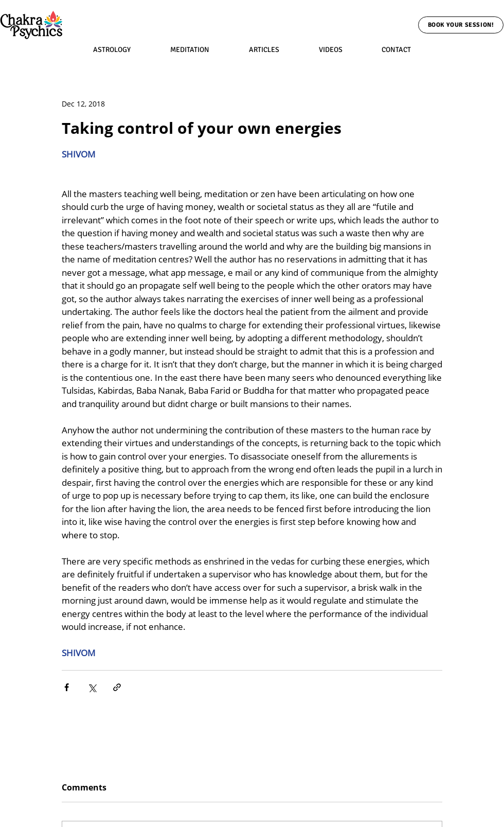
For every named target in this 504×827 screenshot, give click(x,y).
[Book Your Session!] (461, 25)
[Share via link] (117, 687)
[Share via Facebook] (67, 687)
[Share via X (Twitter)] (92, 687)
